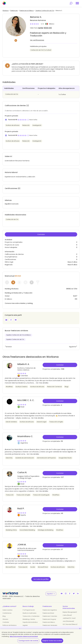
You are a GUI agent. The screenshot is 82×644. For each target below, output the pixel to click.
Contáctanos (7, 613)
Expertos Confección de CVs (15, 339)
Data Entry (9, 458)
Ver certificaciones (37, 40)
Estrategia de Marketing (46, 530)
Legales (25, 625)
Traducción (10, 495)
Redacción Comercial (54, 387)
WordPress (9, 387)
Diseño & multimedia (29, 613)
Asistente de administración (25, 458)
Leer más (52, 71)
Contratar (41, 234)
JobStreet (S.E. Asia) (69, 618)
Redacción (26, 125)
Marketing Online (11, 530)
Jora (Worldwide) (68, 621)
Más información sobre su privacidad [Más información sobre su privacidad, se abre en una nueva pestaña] (24, 636)
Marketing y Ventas (29, 619)
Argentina (24, 443)
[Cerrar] (80, 629)
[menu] (77, 3)
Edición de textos (11, 422)
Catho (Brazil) (67, 615)
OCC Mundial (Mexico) (70, 624)
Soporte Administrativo (30, 622)
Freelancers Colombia (50, 616)
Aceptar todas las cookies (52, 641)
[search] (71, 3)
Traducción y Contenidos (31, 616)
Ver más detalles (42, 383)
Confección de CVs (12, 94)
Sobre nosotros (7, 610)
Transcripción (23, 567)
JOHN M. (22, 545)
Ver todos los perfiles (41, 579)
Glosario (5, 619)
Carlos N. (22, 472)
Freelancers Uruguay (49, 619)
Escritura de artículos (13, 125)
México (52, 24)
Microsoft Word (43, 567)
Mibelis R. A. (23, 364)
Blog (4, 616)
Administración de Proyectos (46, 458)
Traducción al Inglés (56, 422)
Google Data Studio (65, 458)
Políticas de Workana (10, 625)
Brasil (22, 407)
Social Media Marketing (27, 530)
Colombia (24, 376)
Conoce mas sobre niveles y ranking (19, 303)
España (23, 515)
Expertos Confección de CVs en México (19, 335)
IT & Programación (29, 610)
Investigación (37, 125)
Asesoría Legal (42, 422)
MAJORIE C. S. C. (26, 400)
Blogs (67, 387)
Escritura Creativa (22, 387)
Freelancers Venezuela (50, 625)
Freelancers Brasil (48, 613)
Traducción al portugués (41, 495)
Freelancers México (49, 622)
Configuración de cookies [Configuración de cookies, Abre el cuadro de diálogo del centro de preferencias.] (28, 641)
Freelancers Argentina (50, 610)
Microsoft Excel (11, 567)
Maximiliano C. (25, 436)
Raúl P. (21, 508)
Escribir (33, 567)
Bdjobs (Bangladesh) (70, 612)
